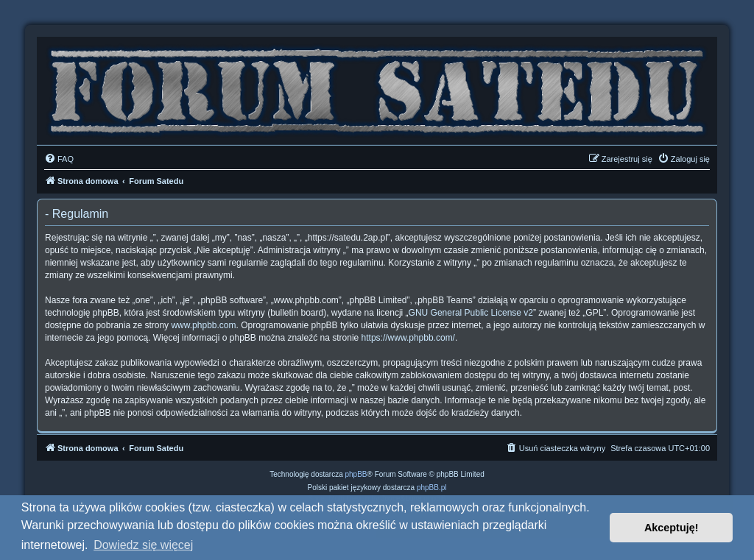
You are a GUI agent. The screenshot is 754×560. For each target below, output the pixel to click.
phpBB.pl (432, 488)
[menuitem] (59, 159)
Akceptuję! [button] (672, 528)
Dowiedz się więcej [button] (143, 545)
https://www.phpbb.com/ (408, 338)
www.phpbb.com (203, 325)
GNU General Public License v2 (471, 313)
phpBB (356, 474)
